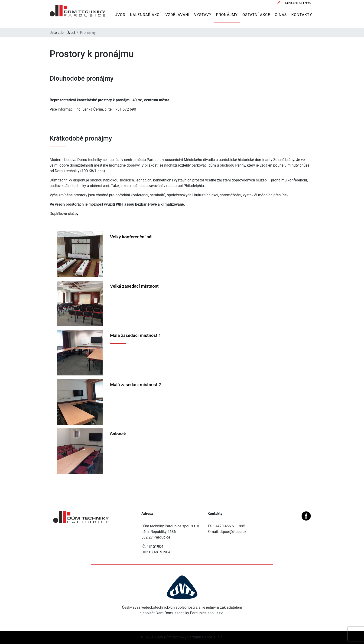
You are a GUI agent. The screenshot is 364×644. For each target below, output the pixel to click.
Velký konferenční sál (131, 237)
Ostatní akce (256, 15)
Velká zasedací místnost (134, 286)
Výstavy (203, 15)
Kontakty (302, 15)
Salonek (118, 434)
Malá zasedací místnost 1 (136, 335)
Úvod (120, 15)
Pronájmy (227, 15)
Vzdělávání (177, 15)
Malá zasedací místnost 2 (136, 385)
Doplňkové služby (64, 214)
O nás (281, 15)
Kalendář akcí (145, 15)
